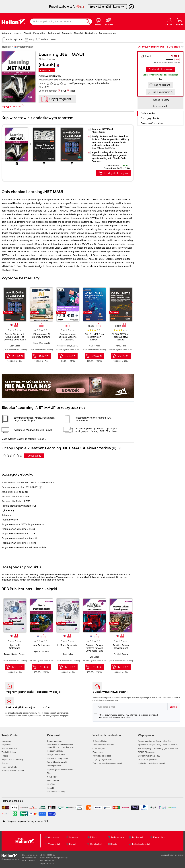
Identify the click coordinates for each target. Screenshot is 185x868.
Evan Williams (98, 148)
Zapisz (173, 707)
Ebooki (27, 33)
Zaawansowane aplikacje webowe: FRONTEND (68, 337)
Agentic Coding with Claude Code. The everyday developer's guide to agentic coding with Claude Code (110, 155)
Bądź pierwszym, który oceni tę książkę (89, 83)
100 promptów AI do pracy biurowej (41, 335)
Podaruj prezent (48, 39)
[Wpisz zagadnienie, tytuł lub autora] (57, 22)
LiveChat (51, 784)
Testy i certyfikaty (9, 767)
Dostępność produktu (152, 123)
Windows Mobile (37, 547)
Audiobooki (54, 33)
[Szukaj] (88, 22)
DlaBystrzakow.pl (119, 837)
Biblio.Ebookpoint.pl (141, 844)
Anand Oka (23, 654)
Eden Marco (97, 161)
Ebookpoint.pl (159, 837)
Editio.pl (94, 837)
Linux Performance (41, 645)
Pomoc (40, 439)
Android (33, 538)
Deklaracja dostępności (57, 758)
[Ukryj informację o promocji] (131, 7)
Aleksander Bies (64, 346)
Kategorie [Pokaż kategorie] (7, 33)
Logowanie (6, 741)
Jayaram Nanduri (11, 654)
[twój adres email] (130, 707)
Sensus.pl (74, 837)
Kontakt (50, 788)
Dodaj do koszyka (160, 69)
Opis (148, 113)
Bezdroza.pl (138, 837)
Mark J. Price (94, 346)
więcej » (129, 717)
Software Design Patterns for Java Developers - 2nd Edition (94, 649)
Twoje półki (6, 756)
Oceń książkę (99, 748)
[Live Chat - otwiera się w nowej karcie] (108, 22)
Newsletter (52, 777)
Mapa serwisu (53, 781)
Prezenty (5, 763)
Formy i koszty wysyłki (57, 762)
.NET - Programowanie (32, 524)
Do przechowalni (160, 106)
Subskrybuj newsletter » (111, 692)
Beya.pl (73, 844)
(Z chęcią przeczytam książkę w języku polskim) (97, 80)
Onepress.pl (54, 837)
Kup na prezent (162, 85)
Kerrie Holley (68, 654)
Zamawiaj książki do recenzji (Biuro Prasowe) (158, 748)
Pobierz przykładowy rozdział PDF (19, 506)
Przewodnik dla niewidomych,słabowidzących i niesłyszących (61, 746)
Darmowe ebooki (108, 33)
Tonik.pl (180, 855)
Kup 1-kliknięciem (161, 92)
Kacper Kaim (77, 346)
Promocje (67, 33)
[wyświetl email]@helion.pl (57, 858)
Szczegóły (150, 118)
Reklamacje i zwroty (56, 792)
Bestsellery (91, 33)
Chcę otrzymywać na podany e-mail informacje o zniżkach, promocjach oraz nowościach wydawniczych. (126, 716)
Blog (49, 773)
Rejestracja (7, 745)
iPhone (33, 543)
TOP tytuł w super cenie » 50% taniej (158, 47)
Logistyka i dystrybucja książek (152, 763)
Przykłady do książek (102, 756)
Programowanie (10, 520)
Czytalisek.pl (96, 844)
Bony (32, 39)
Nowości (78, 33)
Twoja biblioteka (9, 752)
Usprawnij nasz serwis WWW (60, 769)
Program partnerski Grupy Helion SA (154, 741)
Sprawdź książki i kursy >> (107, 7)
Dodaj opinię (34, 456)
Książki (18, 33)
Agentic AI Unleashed (15, 647)
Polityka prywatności (56, 755)
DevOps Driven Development (121, 647)
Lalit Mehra (94, 657)
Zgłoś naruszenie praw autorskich (107, 763)
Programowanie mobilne (14, 529)
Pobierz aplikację (14, 39)
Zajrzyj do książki (11, 106)
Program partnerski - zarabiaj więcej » (33, 692)
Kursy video (39, 33)
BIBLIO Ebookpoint (147, 752)
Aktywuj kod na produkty (12, 760)
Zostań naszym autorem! (104, 745)
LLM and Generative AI (68, 647)
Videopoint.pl (54, 844)
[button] (132, 303)
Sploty (114, 844)
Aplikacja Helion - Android (13, 771)
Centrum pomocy (55, 741)
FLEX (32, 529)
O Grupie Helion (100, 741)
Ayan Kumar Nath (41, 651)
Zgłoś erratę (8, 510)
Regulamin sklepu (55, 751)
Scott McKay (110, 148)
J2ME (32, 534)
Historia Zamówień (10, 748)
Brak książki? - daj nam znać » (27, 707)
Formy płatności (54, 766)
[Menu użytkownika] (170, 22)
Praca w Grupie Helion (148, 760)
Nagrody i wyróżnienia (102, 760)
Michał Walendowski (41, 343)
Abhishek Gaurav (121, 654)
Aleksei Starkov (53, 76)
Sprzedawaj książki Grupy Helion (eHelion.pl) (158, 745)
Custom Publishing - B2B (149, 756)
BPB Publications (63, 80)
